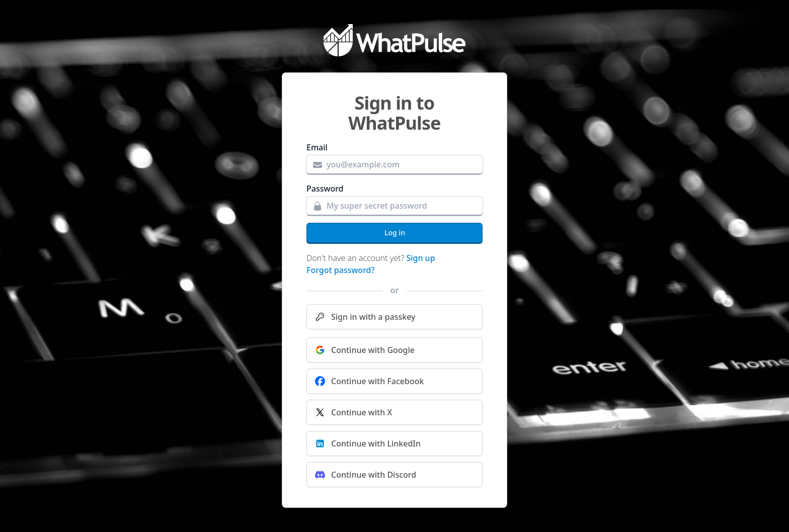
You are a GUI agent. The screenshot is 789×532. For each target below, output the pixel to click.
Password (325, 189)
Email (317, 147)
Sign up (420, 258)
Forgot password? (341, 270)
